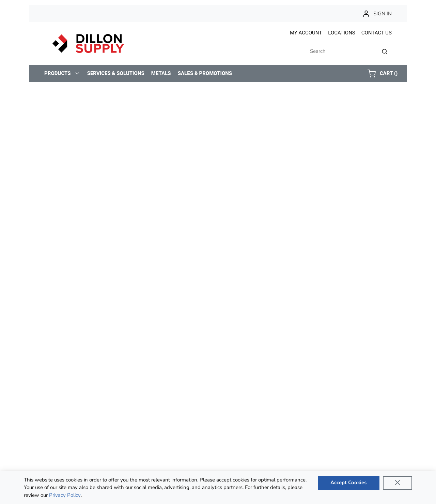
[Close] (398, 483)
